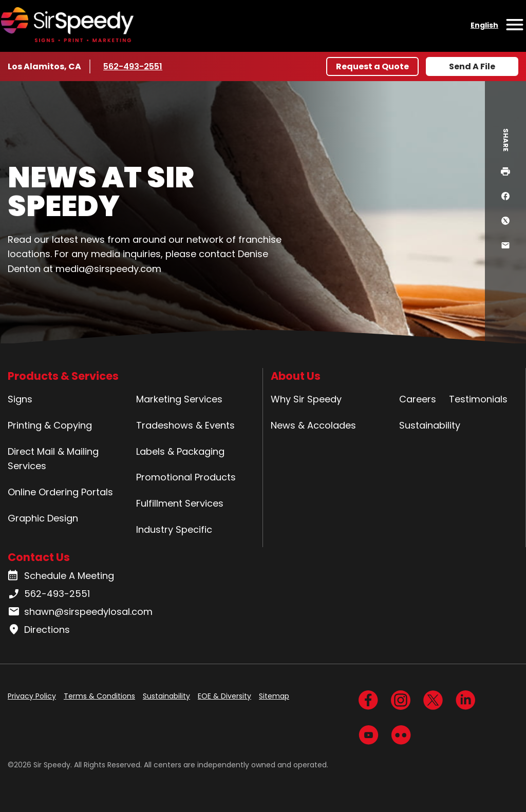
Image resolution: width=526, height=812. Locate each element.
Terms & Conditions (99, 696)
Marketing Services (179, 399)
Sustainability (430, 425)
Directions (39, 630)
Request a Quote (372, 66)
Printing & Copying (50, 425)
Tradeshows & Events (185, 425)
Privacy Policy (32, 696)
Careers (418, 399)
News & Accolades (313, 425)
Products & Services (63, 376)
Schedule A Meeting (61, 576)
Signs (20, 399)
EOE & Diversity (224, 696)
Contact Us (39, 557)
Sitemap (274, 696)
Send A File (472, 66)
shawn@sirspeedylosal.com (80, 612)
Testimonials (478, 399)
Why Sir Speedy (306, 399)
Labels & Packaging (180, 451)
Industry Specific (174, 529)
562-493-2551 (134, 66)
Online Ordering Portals (60, 492)
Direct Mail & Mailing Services (53, 459)
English (484, 25)
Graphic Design (43, 518)
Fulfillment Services (180, 503)
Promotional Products (186, 477)
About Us (296, 376)
